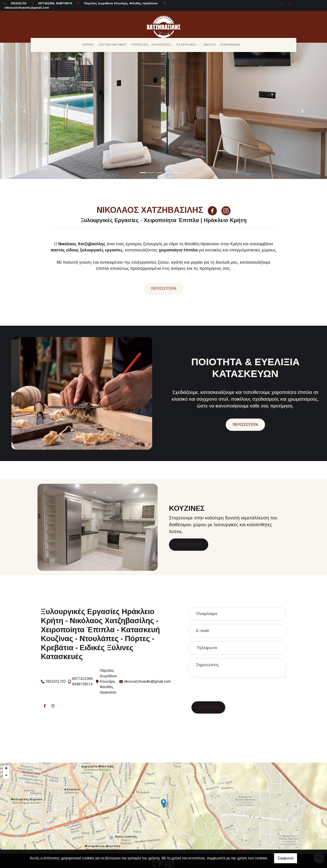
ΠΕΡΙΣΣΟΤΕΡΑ (245, 425)
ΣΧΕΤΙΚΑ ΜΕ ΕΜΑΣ (112, 45)
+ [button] (6, 769)
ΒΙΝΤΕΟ (210, 45)
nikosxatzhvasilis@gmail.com (27, 8)
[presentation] (227, 690)
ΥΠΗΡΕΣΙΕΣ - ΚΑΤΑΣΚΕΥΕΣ (151, 45)
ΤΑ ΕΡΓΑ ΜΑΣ (187, 45)
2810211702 (19, 3)
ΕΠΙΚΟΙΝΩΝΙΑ (230, 45)
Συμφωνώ (286, 858)
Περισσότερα (164, 289)
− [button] (6, 776)
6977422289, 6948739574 (55, 3)
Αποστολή (208, 707)
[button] (25, 111)
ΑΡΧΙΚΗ (88, 45)
